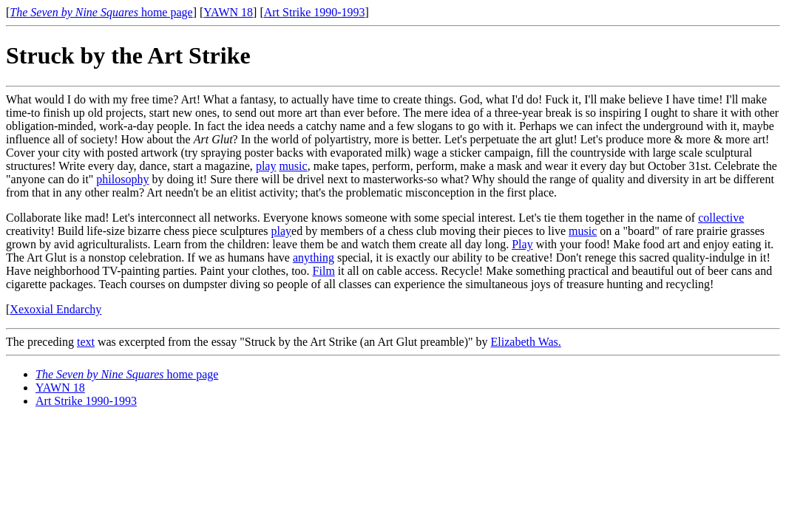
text (86, 342)
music (293, 166)
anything (314, 258)
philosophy (122, 179)
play (266, 166)
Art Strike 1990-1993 (315, 12)
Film (324, 271)
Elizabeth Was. (526, 342)
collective (721, 218)
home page (101, 12)
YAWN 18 (228, 12)
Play (522, 244)
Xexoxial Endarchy (55, 309)
